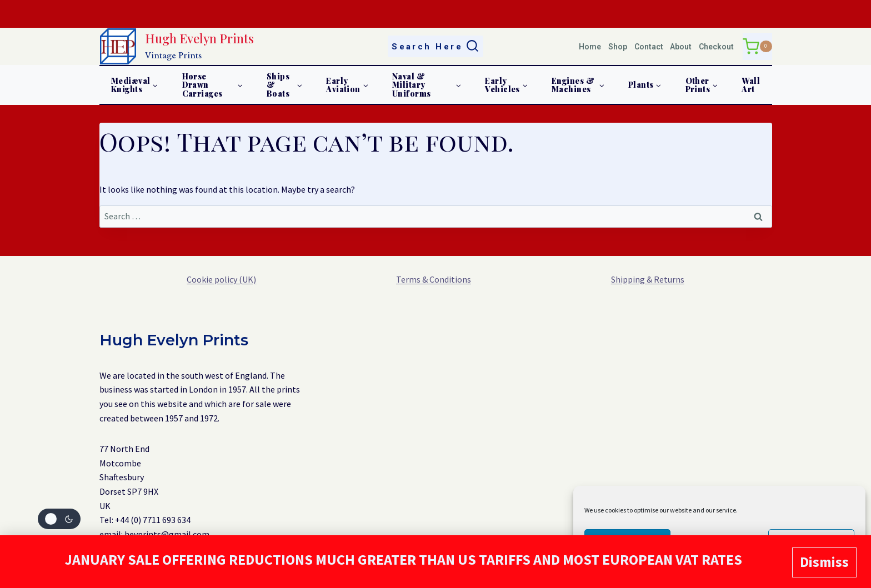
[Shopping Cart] (757, 46)
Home (590, 47)
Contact (649, 47)
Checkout (716, 47)
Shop (618, 47)
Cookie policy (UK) (221, 279)
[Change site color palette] (59, 519)
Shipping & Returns (648, 279)
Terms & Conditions (434, 279)
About (681, 47)
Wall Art (751, 85)
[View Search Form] (436, 47)
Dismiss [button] (824, 563)
